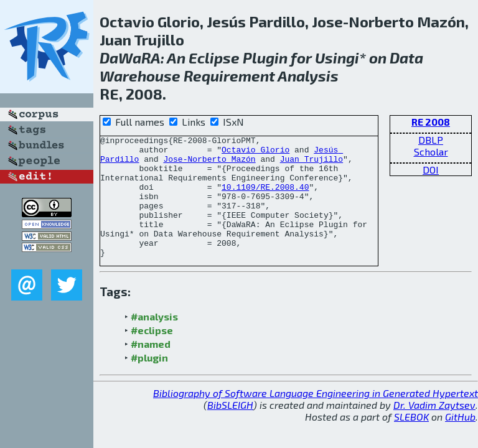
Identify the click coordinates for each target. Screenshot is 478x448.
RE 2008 (431, 122)
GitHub (460, 441)
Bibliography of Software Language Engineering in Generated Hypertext (316, 417)
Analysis (308, 76)
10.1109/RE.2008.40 (265, 198)
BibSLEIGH (230, 429)
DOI (431, 170)
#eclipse (152, 354)
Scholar (431, 152)
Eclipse (214, 58)
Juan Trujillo (312, 164)
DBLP (431, 140)
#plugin (149, 382)
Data (406, 58)
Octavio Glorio (255, 153)
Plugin (265, 58)
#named (151, 368)
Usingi (337, 58)
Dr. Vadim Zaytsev (434, 429)
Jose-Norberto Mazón (209, 164)
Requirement (229, 76)
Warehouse (140, 76)
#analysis (154, 341)
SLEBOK (411, 441)
